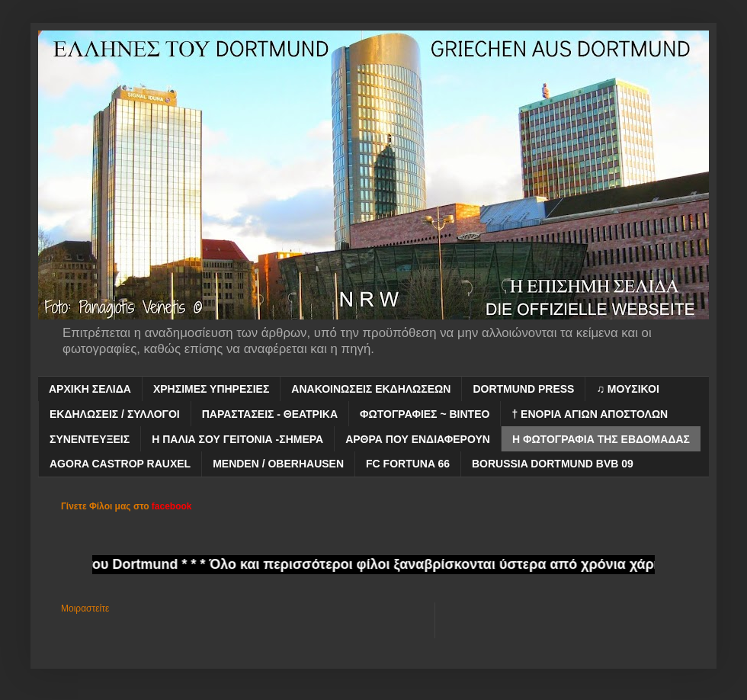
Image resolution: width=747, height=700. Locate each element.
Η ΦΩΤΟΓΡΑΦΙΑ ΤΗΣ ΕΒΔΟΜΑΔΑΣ (601, 439)
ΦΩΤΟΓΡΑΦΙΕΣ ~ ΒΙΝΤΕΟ (425, 414)
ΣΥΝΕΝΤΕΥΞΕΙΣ (90, 439)
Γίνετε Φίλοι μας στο (127, 506)
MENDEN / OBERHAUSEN (278, 464)
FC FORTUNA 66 (408, 464)
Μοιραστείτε (85, 608)
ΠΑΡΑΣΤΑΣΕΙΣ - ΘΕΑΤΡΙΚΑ (270, 414)
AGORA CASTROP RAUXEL (120, 464)
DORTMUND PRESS (523, 389)
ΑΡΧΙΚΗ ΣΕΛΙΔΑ (90, 389)
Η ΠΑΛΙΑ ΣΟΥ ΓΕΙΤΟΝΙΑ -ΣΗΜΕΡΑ (237, 439)
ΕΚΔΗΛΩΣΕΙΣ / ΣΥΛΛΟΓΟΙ (115, 414)
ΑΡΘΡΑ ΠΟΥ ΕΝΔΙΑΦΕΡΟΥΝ (418, 439)
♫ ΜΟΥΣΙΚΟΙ (627, 389)
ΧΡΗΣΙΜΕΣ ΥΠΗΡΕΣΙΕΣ (211, 389)
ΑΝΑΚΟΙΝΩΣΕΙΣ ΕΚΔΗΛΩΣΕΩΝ (371, 389)
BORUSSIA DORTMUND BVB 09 (553, 464)
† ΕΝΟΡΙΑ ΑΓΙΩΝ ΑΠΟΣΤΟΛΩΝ (590, 414)
